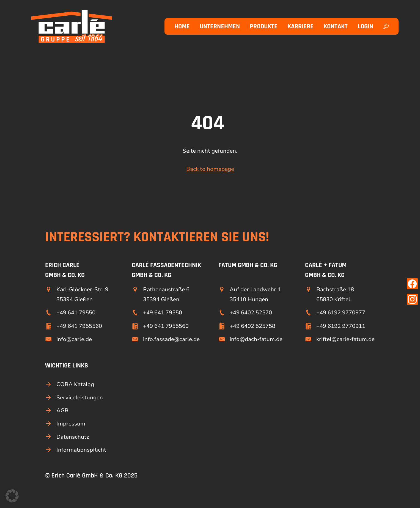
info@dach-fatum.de (256, 339)
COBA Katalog (75, 384)
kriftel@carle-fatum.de (345, 339)
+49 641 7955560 (79, 326)
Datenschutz (73, 437)
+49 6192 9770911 (341, 326)
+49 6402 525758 (252, 326)
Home (182, 26)
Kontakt (336, 26)
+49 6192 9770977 (341, 313)
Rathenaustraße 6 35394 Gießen (166, 294)
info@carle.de (74, 339)
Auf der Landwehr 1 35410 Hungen (255, 294)
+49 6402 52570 (251, 313)
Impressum (71, 424)
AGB (62, 410)
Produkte (264, 26)
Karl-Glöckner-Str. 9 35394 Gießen (82, 294)
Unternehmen (220, 26)
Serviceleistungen (80, 398)
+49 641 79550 (76, 313)
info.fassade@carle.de (171, 339)
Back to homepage (210, 169)
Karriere (300, 26)
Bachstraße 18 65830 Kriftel (335, 294)
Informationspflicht (81, 450)
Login (365, 26)
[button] (12, 496)
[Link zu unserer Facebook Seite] (412, 284)
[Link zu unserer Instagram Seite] (412, 299)
